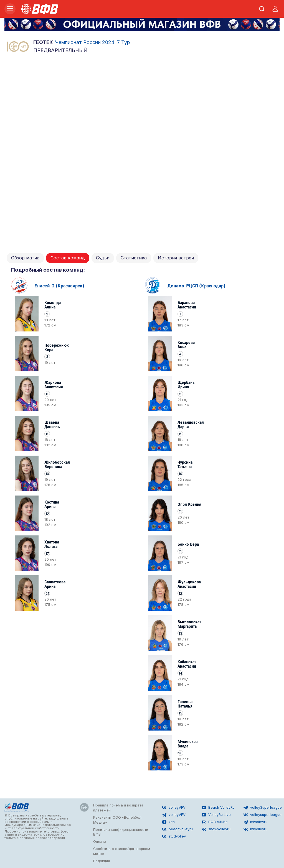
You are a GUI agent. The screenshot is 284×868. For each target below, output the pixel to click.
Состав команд (68, 258)
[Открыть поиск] (262, 9)
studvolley (174, 836)
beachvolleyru (177, 829)
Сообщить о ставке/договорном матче (122, 851)
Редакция (102, 861)
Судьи (103, 258)
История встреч (176, 258)
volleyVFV (174, 808)
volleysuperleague (263, 815)
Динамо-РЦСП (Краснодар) (196, 285)
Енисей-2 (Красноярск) (59, 285)
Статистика (134, 258)
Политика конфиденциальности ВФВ (121, 832)
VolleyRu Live (216, 815)
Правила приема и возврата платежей (118, 808)
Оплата (100, 842)
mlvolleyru (255, 822)
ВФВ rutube (215, 822)
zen (168, 822)
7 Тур (124, 42)
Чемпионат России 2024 (85, 42)
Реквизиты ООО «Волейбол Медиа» (117, 820)
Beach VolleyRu (218, 808)
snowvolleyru (216, 829)
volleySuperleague (263, 808)
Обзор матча (25, 258)
